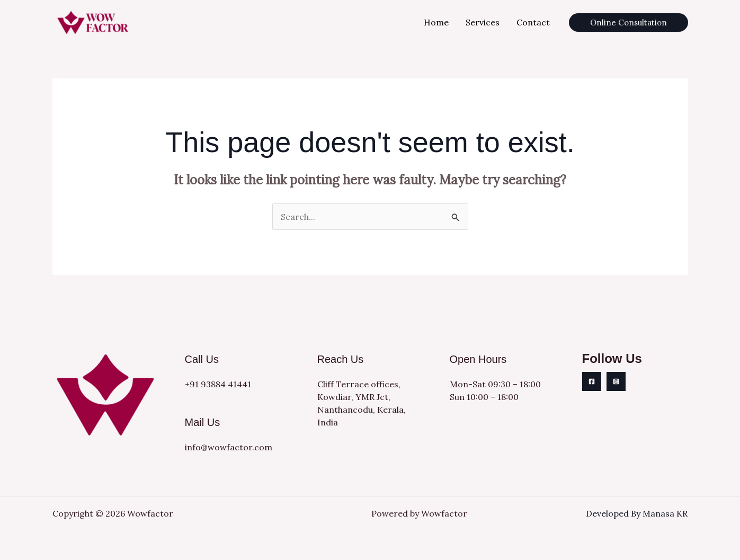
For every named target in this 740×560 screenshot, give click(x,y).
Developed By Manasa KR (637, 513)
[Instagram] (616, 381)
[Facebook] (592, 381)
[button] (628, 23)
